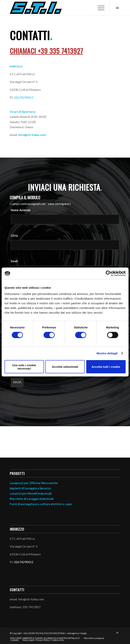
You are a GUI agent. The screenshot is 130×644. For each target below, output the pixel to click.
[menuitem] (99, 8)
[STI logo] (54, 8)
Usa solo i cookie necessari (24, 367)
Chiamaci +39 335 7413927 (46, 51)
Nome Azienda (21, 210)
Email (15, 261)
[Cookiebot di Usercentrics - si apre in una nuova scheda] (108, 273)
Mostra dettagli (107, 353)
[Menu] (99, 8)
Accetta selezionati (65, 367)
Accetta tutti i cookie (106, 367)
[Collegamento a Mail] (117, 8)
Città (15, 236)
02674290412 (24, 97)
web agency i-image (77, 633)
